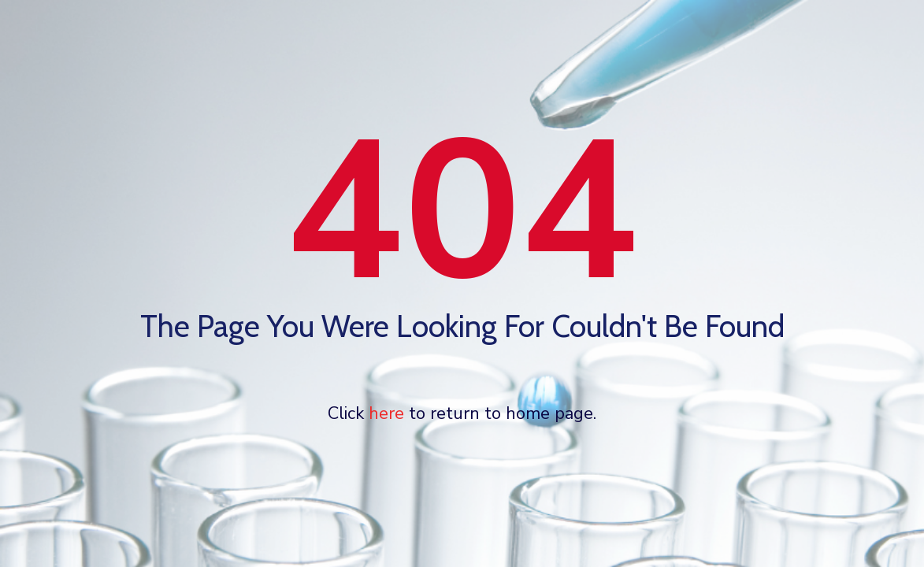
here (386, 413)
